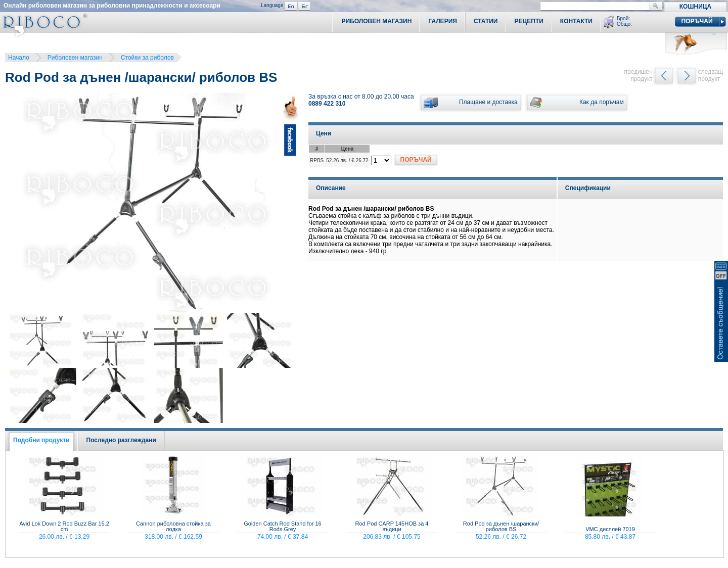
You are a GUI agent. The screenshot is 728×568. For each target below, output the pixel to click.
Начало (19, 58)
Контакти (576, 21)
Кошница (695, 7)
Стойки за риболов (147, 58)
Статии (486, 21)
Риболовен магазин (75, 58)
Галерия (443, 21)
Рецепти (529, 21)
